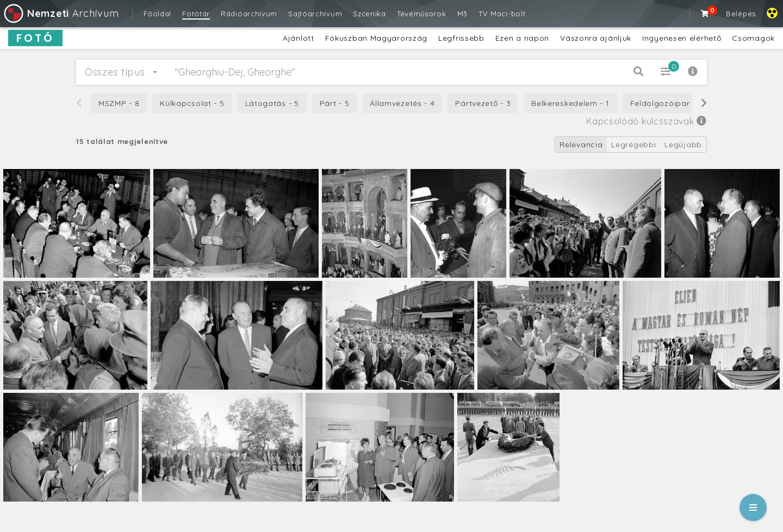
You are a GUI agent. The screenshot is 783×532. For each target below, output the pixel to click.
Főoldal (157, 14)
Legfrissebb (461, 38)
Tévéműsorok (422, 14)
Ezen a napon (522, 38)
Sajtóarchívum (315, 14)
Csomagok (753, 38)
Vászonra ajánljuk (596, 38)
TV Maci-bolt (502, 14)
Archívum (61, 13)
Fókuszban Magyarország (376, 38)
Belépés (741, 14)
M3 (462, 14)
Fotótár (196, 14)
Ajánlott (299, 38)
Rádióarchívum (249, 14)
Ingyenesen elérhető (682, 38)
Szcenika (369, 14)
